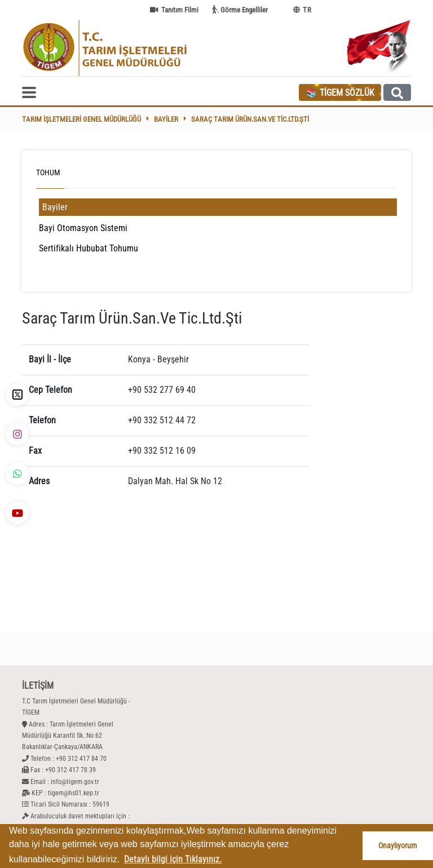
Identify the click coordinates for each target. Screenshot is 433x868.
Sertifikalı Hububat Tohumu (89, 248)
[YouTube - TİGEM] (17, 513)
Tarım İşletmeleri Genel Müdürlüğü (81, 119)
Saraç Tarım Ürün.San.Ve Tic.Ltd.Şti (250, 119)
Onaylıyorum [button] (398, 846)
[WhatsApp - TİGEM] (17, 473)
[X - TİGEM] (17, 395)
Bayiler (166, 119)
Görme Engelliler (244, 10)
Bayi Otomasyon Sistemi (83, 228)
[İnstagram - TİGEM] (17, 434)
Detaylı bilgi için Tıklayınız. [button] (173, 859)
